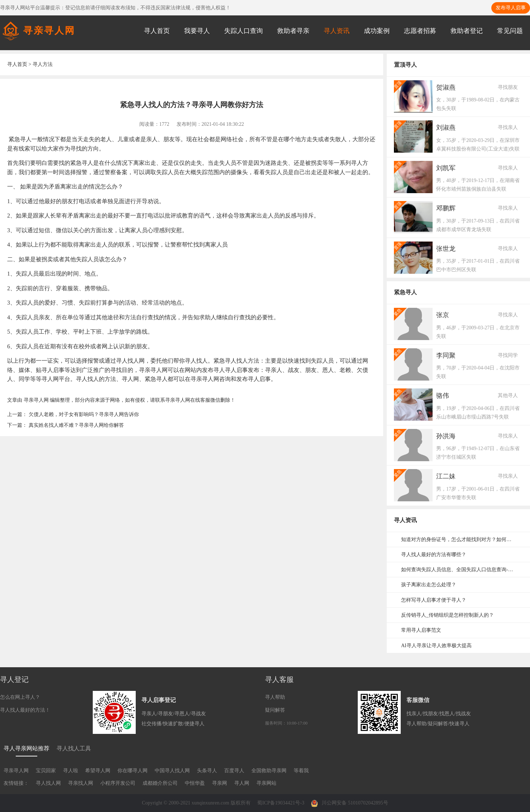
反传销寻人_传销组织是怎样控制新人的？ (447, 615)
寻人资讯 (337, 31)
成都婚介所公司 (160, 783)
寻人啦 (71, 771)
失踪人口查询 (244, 31)
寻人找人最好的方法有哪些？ (434, 555)
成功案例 (377, 31)
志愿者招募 (420, 31)
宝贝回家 (46, 771)
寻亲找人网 (81, 783)
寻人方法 (43, 64)
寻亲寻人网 (36, 400)
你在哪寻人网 (132, 771)
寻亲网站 (266, 783)
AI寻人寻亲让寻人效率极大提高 (436, 646)
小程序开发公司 (118, 783)
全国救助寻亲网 (269, 771)
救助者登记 (467, 31)
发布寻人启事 (511, 8)
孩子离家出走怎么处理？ (429, 585)
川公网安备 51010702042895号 (350, 803)
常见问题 (510, 31)
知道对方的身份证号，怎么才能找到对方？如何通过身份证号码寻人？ (462, 539)
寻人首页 (157, 31)
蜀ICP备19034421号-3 (281, 803)
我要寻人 (197, 31)
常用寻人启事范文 (421, 630)
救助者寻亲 (293, 31)
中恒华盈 (195, 783)
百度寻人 (234, 771)
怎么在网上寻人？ (20, 697)
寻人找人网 (48, 783)
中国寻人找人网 (172, 771)
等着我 (301, 771)
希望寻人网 (98, 771)
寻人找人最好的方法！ (25, 710)
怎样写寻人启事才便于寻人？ (434, 600)
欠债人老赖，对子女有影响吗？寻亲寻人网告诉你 (84, 414)
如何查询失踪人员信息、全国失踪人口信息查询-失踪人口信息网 (462, 570)
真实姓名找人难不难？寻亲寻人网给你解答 (76, 425)
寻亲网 (220, 783)
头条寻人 (207, 771)
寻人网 (242, 783)
